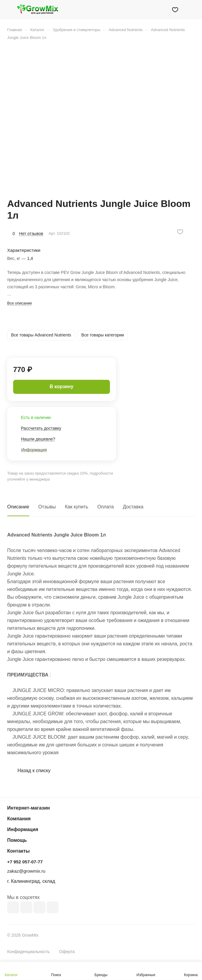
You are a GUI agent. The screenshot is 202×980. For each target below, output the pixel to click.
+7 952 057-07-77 (25, 862)
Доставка (133, 507)
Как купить (76, 507)
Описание (18, 507)
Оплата (106, 507)
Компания (19, 819)
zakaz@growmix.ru (26, 871)
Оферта (67, 952)
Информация (23, 829)
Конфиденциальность (28, 952)
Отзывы (47, 507)
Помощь (17, 840)
